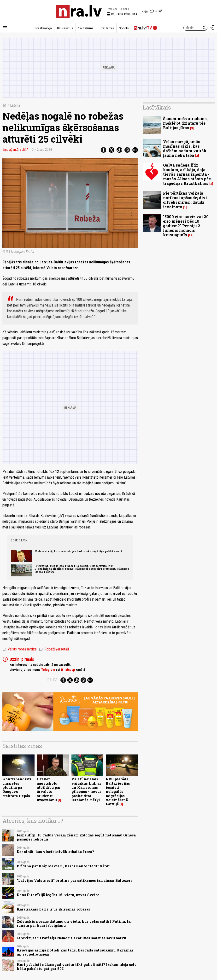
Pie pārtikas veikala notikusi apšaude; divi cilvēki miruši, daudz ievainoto (185, 200)
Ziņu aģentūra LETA (15, 150)
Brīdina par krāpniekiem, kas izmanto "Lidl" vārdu (64, 866)
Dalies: (53, 680)
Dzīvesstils (65, 28)
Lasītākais (157, 107)
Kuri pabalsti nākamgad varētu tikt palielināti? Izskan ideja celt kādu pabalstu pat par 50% (76, 967)
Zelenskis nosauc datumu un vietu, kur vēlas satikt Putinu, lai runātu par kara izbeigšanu (74, 923)
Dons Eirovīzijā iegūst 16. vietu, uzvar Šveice (58, 895)
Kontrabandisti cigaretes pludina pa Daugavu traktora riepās (17, 787)
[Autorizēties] (212, 28)
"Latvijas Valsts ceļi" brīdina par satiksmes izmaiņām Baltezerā (75, 880)
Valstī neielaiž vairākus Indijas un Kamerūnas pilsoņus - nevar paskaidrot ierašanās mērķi (86, 789)
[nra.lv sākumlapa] (79, 12)
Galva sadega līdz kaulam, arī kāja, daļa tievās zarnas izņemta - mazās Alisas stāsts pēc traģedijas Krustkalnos (187, 174)
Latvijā (15, 105)
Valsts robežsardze (20, 649)
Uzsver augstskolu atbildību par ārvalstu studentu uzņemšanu (49, 789)
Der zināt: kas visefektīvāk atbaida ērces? (55, 852)
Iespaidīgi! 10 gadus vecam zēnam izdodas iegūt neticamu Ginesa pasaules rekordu (76, 837)
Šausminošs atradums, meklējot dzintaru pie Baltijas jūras (185, 123)
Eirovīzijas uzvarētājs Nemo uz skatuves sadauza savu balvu (71, 938)
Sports (124, 28)
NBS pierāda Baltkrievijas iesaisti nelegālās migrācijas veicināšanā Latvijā (118, 792)
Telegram (48, 670)
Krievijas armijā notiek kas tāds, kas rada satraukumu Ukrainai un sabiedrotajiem (75, 952)
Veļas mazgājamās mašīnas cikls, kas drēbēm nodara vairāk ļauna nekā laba (185, 148)
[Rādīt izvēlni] (5, 28)
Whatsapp (68, 670)
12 (191, 235)
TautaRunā (86, 28)
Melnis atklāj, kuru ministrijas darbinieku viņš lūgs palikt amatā (78, 551)
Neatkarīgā (44, 28)
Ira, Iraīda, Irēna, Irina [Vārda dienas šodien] (122, 14)
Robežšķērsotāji (54, 649)
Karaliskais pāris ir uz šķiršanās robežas (53, 909)
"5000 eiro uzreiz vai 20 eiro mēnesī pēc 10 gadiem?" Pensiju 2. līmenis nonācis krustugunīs (186, 226)
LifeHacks (106, 28)
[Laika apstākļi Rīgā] (152, 12)
